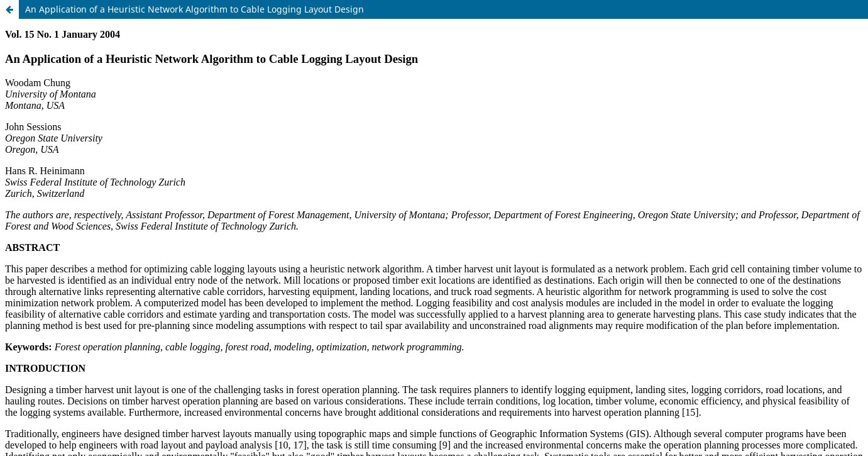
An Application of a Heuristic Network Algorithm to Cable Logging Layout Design (195, 9)
